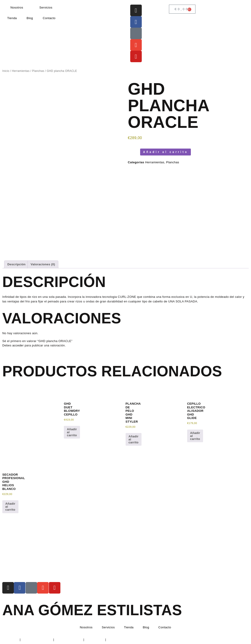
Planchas (38, 71)
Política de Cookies (69, 640)
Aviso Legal (10, 640)
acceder (18, 345)
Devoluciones (95, 640)
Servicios (46, 7)
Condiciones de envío (122, 640)
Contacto (49, 18)
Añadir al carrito (165, 152)
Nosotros (17, 7)
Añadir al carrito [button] (72, 432)
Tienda (12, 18)
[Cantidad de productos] (133, 152)
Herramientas (21, 71)
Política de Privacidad (37, 640)
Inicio (6, 71)
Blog (30, 18)
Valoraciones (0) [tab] (43, 264)
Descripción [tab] (16, 264)
